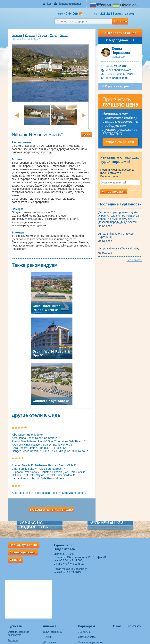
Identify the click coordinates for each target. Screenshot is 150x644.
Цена (87, 138)
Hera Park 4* (74, 465)
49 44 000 (118, 66)
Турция (39, 35)
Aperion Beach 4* (19, 459)
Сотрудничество (87, 593)
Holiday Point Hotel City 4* (25, 469)
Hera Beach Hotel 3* (45, 486)
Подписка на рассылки (90, 598)
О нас (119, 582)
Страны (27, 35)
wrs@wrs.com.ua (72, 557)
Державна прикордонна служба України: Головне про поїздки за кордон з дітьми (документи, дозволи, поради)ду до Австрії (120, 217)
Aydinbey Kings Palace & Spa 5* (28, 438)
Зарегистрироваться (68, 4)
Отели (60, 35)
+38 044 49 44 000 (70, 554)
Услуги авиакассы (51, 588)
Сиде (50, 35)
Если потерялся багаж (17, 624)
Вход (48, 4)
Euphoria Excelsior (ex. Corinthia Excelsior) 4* (37, 465)
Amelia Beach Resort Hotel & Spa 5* (31, 435)
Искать (123, 21)
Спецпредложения (122, 40)
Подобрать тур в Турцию (51, 503)
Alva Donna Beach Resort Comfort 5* (64, 431)
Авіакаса (48, 582)
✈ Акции (46, 593)
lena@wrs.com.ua (118, 78)
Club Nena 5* (77, 444)
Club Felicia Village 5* (54, 444)
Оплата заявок (86, 603)
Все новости (137, 260)
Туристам (12, 582)
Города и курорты (118, 86)
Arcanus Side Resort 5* (69, 435)
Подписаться (115, 191)
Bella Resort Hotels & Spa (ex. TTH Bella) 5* (36, 441)
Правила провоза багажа (18, 618)
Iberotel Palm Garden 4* (57, 469)
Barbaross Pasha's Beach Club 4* (52, 459)
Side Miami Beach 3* (72, 486)
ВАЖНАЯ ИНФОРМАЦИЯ (92, 614)
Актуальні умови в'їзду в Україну (120, 248)
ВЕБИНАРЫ (85, 588)
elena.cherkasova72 (120, 70)
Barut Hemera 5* (60, 438)
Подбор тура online (122, 33)
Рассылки (10, 596)
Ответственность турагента (93, 609)
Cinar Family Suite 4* (21, 462)
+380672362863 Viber (121, 74)
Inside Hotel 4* (17, 472)
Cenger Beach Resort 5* (23, 444)
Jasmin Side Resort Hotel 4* (45, 472)
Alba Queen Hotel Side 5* (24, 431)
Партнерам (86, 582)
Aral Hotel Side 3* (19, 486)
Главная (14, 35)
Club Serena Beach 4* (50, 462)
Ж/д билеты (48, 598)
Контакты (137, 582)
